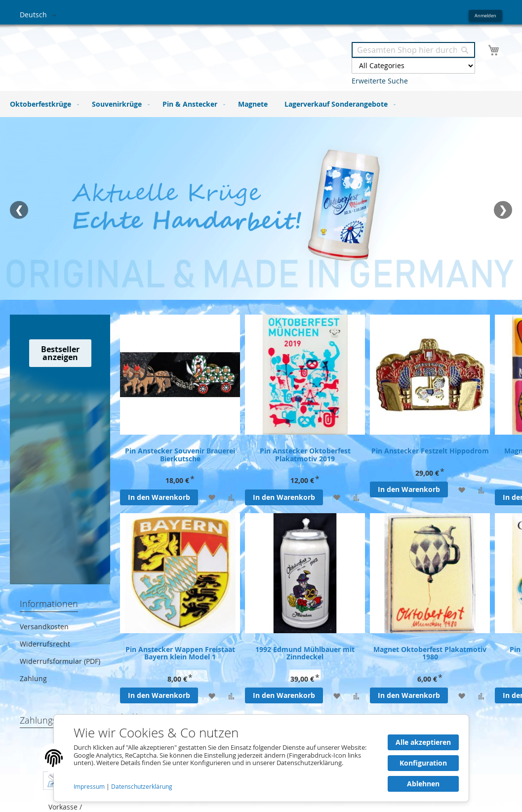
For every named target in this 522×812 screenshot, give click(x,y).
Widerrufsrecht (45, 644)
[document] (261, 758)
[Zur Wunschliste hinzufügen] (212, 497)
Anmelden (485, 16)
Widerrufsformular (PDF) (60, 661)
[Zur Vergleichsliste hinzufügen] (231, 497)
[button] (40, 15)
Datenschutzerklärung (142, 787)
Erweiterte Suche (380, 81)
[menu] (261, 104)
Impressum (90, 787)
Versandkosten (44, 627)
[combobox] (413, 50)
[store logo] (141, 54)
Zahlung (33, 678)
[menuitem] (42, 104)
